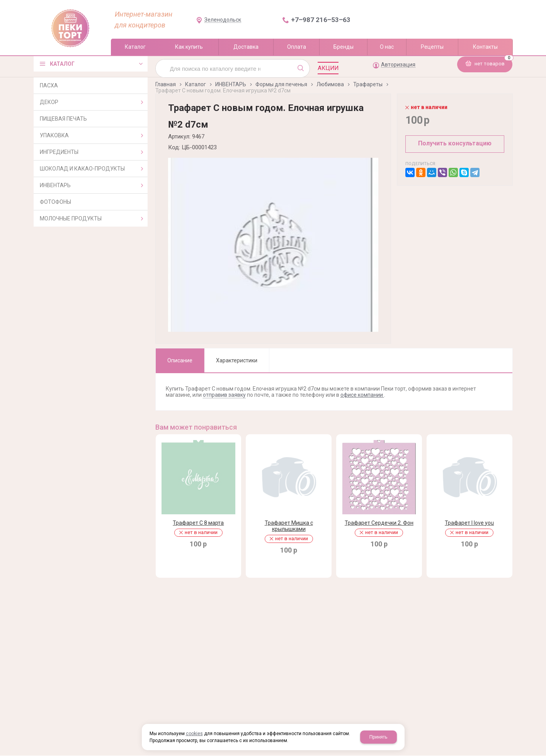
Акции (328, 68)
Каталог (196, 84)
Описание (180, 360)
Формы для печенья (281, 84)
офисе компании (362, 395)
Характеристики (237, 360)
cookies (194, 734)
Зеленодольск (223, 20)
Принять (378, 737)
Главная (166, 84)
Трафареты (368, 84)
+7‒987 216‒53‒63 (321, 20)
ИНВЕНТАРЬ (231, 84)
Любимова (330, 84)
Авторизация (398, 65)
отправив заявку (224, 395)
